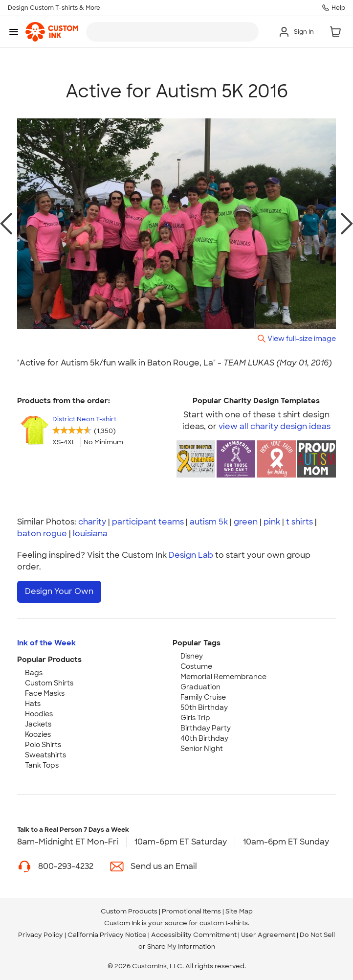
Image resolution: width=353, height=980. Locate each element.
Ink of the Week (46, 643)
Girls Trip (195, 718)
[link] (52, 32)
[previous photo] (6, 224)
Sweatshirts (45, 755)
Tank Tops (42, 765)
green (246, 522)
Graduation (200, 687)
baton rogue (42, 534)
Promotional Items (191, 911)
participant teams (148, 522)
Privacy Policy (41, 935)
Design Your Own (59, 591)
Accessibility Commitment (194, 935)
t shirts (299, 522)
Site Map (239, 911)
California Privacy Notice (107, 935)
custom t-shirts (224, 923)
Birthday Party (206, 728)
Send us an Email (164, 866)
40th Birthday (204, 738)
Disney (192, 656)
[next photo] (347, 224)
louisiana (90, 534)
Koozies (38, 734)
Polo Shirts (43, 745)
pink (272, 522)
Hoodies (39, 714)
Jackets (38, 724)
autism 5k (209, 522)
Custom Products (129, 911)
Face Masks (45, 693)
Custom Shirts (49, 683)
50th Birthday (204, 707)
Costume (196, 666)
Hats (33, 704)
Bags (34, 673)
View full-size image (302, 338)
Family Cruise (203, 697)
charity (92, 522)
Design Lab (191, 555)
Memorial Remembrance (223, 677)
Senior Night (202, 749)
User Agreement (268, 935)
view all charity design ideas (275, 426)
